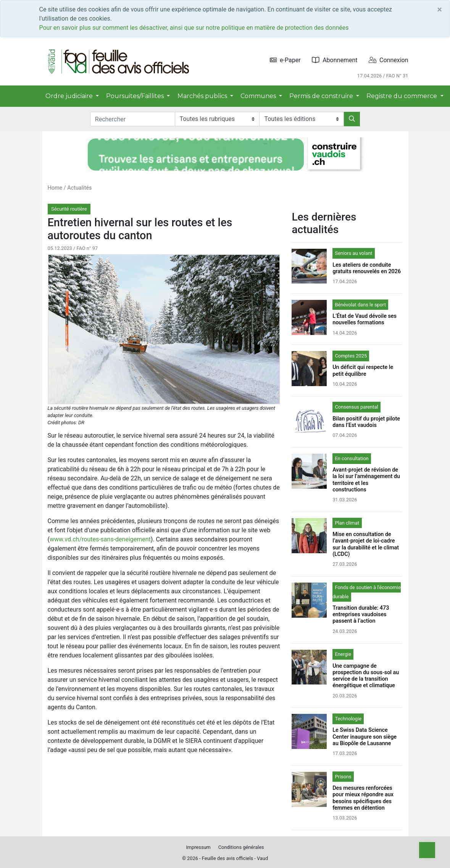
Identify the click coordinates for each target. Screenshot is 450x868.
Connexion (388, 60)
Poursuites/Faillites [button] (136, 96)
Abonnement (335, 60)
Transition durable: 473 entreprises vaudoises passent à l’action (361, 615)
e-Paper (285, 60)
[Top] (427, 850)
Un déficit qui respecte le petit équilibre (363, 370)
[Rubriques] (217, 119)
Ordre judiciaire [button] (70, 96)
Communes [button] (259, 96)
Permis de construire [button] (322, 96)
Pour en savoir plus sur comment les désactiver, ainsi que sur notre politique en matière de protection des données (194, 28)
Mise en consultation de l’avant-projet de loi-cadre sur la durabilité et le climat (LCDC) (366, 544)
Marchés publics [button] (203, 96)
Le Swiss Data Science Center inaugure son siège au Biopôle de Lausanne (365, 737)
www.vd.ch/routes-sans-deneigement (100, 539)
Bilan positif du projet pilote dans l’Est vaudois (366, 422)
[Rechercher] (352, 119)
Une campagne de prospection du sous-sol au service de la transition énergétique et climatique (366, 676)
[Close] (440, 10)
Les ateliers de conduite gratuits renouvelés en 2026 (367, 268)
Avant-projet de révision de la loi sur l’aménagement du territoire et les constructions (366, 480)
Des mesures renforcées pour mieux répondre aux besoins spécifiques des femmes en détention (363, 798)
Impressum (198, 847)
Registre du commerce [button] (402, 96)
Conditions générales (241, 847)
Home (55, 188)
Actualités (79, 188)
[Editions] (302, 119)
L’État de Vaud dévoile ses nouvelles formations (365, 319)
